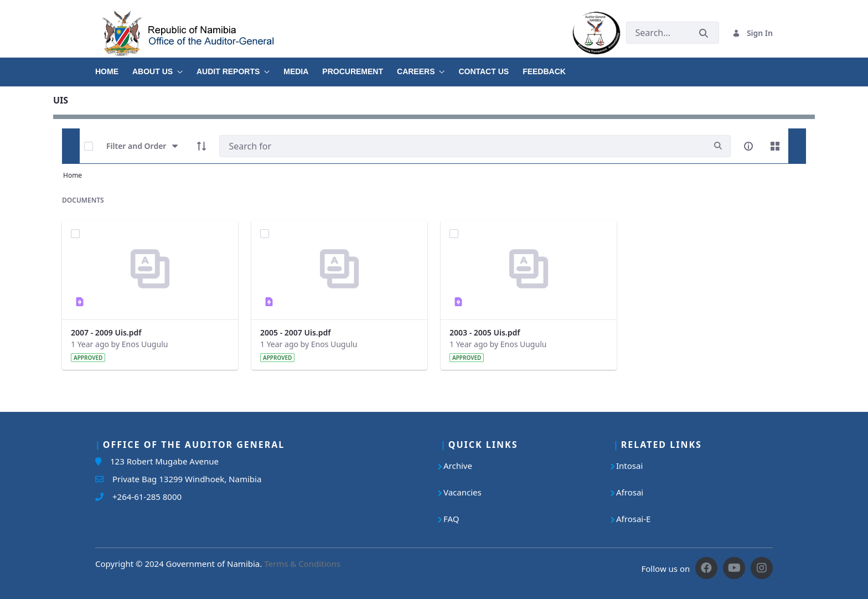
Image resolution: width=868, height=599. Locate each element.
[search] (718, 146)
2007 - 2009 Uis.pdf (106, 332)
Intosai (629, 466)
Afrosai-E (633, 519)
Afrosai (630, 492)
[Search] (463, 146)
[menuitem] (114, 68)
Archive (458, 466)
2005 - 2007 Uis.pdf (295, 332)
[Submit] (704, 33)
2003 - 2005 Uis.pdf (485, 332)
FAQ (451, 519)
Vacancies (463, 492)
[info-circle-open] (748, 146)
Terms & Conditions (302, 564)
